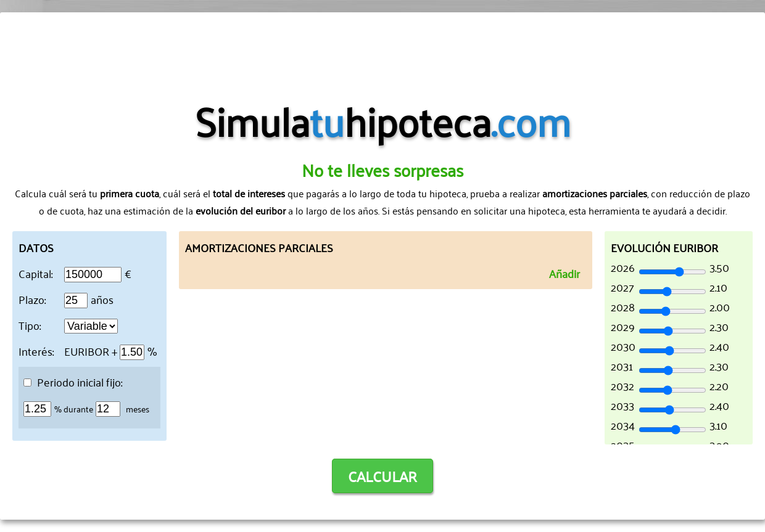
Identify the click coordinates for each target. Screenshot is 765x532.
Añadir (564, 273)
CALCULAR (382, 476)
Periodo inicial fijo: (73, 382)
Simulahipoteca (383, 119)
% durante (74, 408)
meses (138, 408)
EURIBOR (87, 351)
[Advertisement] (382, 52)
